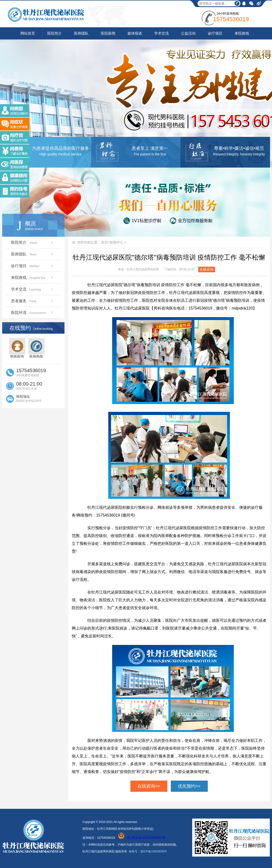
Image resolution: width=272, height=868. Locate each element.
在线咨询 (207, 269)
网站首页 (28, 33)
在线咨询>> (149, 786)
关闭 (25, 101)
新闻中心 (117, 242)
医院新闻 (108, 33)
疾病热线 (36, 348)
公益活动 (188, 33)
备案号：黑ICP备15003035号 (148, 851)
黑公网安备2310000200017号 (142, 838)
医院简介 (54, 33)
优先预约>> (189, 786)
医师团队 (81, 33)
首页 (104, 242)
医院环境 (32, 313)
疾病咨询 (17, 348)
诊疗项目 (215, 33)
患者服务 (32, 301)
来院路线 (242, 33)
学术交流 (162, 33)
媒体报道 (135, 33)
